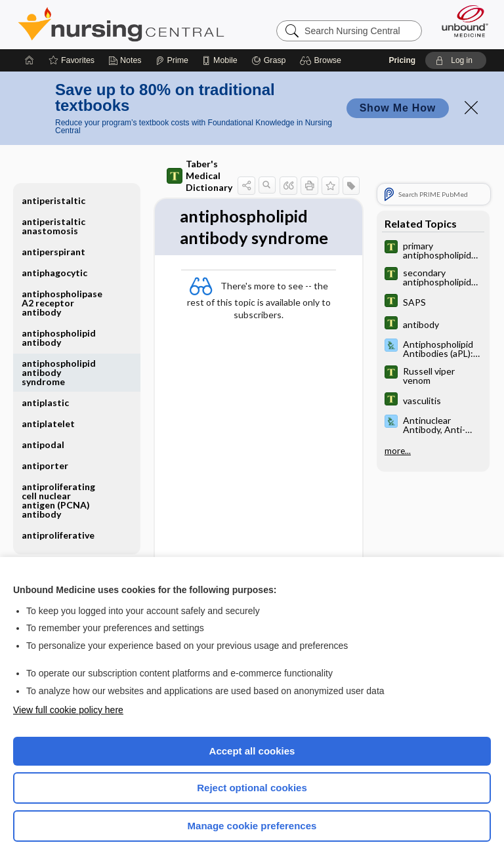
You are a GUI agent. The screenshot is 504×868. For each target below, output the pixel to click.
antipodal (43, 444)
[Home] (30, 60)
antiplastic (45, 403)
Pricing (402, 60)
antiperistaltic (53, 200)
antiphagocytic (54, 273)
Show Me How (398, 108)
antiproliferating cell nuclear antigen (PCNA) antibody (58, 500)
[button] (323, 60)
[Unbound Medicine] (461, 21)
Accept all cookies (252, 751)
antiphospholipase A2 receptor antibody (62, 303)
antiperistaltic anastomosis (53, 226)
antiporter (45, 465)
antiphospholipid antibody (59, 338)
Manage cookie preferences (252, 826)
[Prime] (172, 60)
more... (398, 451)
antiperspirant (53, 252)
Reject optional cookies (252, 788)
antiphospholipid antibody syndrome (59, 372)
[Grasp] (269, 60)
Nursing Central (121, 24)
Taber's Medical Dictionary (199, 176)
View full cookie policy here (68, 710)
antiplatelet (48, 424)
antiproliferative (58, 535)
